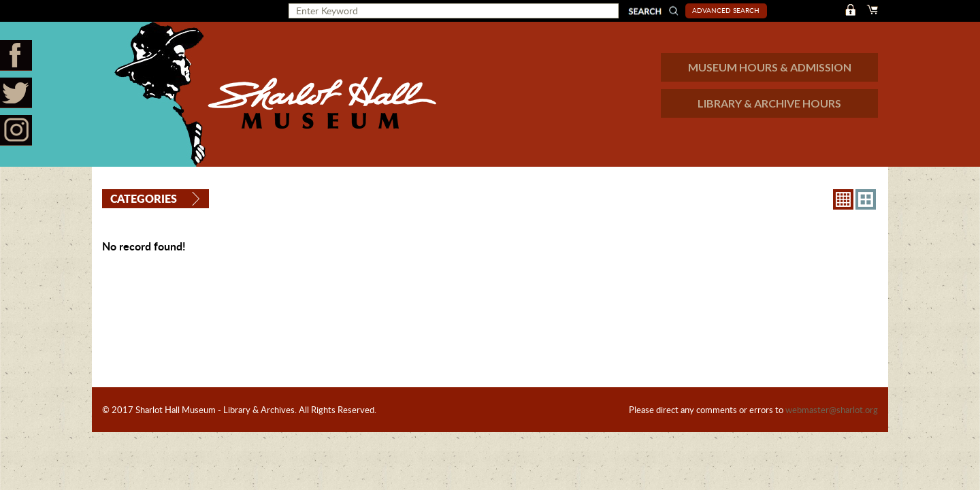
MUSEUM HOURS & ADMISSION (770, 67)
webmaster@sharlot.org (832, 410)
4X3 (866, 199)
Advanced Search (726, 10)
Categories (144, 198)
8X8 (843, 199)
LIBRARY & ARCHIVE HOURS (769, 103)
